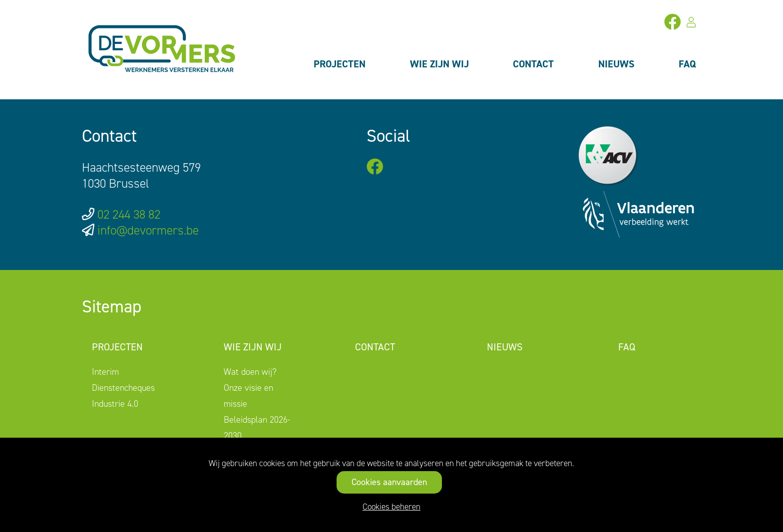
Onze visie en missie (248, 396)
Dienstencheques (123, 388)
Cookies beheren (391, 507)
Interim (105, 372)
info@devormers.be (148, 230)
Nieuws (616, 64)
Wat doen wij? (250, 372)
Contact (533, 64)
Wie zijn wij (439, 64)
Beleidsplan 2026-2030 (257, 428)
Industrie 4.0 (115, 404)
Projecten (340, 64)
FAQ (687, 64)
